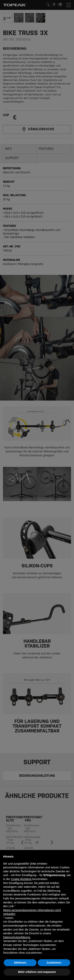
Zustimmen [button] (54, 963)
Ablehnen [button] (20, 963)
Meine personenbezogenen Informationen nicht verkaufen (32, 912)
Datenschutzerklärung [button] (17, 937)
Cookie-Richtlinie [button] (21, 879)
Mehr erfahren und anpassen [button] (37, 972)
